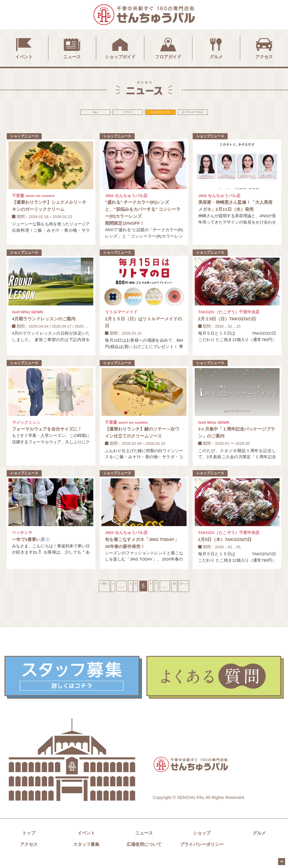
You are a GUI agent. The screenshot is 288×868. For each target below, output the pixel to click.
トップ (29, 842)
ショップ (202, 842)
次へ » (202, 595)
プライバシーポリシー (202, 854)
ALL (54, 113)
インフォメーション (234, 113)
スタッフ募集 (86, 854)
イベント (24, 48)
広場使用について (144, 854)
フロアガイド (168, 48)
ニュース (72, 48)
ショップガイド (120, 48)
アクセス (264, 48)
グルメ (216, 48)
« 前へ (86, 595)
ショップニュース (174, 113)
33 (185, 595)
